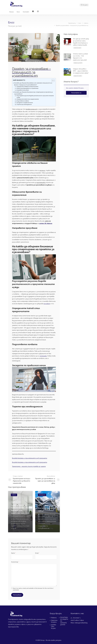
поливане (47, 304)
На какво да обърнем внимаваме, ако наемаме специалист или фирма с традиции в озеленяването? (33, 84)
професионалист (32, 109)
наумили (42, 170)
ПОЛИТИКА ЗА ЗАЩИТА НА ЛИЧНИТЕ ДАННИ (64, 621)
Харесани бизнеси (54, 621)
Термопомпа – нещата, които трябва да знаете (29, 466)
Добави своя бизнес (54, 627)
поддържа (43, 356)
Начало (11, 12)
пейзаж (47, 116)
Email (37, 553)
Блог (18, 12)
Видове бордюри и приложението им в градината (30, 458)
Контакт (26, 12)
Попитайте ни (76, 93)
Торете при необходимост (24, 104)
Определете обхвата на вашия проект (27, 87)
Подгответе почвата (23, 101)
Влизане (84, 5)
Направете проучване (23, 90)
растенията (41, 183)
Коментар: (15, 562)
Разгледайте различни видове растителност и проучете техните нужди (35, 97)
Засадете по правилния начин (25, 103)
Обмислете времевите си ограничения (27, 88)
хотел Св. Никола (46, 223)
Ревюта (54, 618)
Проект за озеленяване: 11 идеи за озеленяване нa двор (44, 480)
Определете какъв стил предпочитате (28, 99)
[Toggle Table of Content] (52, 80)
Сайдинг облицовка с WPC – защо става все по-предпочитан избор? (81, 71)
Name (13, 553)
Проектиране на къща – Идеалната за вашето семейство (23, 480)
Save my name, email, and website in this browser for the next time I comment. (33, 589)
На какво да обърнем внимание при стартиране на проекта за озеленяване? (33, 93)
